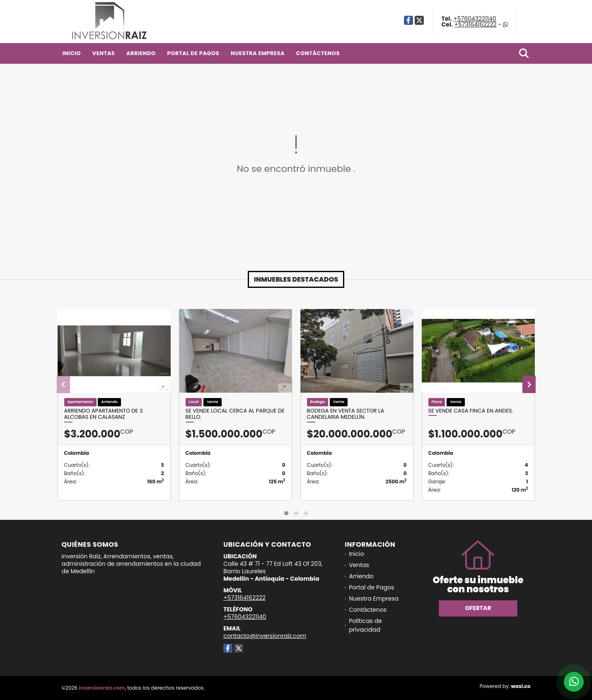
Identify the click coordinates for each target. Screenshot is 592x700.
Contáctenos (318, 53)
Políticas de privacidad (365, 625)
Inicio (72, 53)
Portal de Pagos (193, 53)
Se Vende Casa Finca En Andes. (471, 411)
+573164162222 (476, 24)
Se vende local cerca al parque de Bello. (235, 414)
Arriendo (141, 53)
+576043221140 (475, 19)
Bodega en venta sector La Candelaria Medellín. (346, 414)
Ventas (104, 53)
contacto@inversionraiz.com (265, 636)
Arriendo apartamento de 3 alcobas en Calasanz (104, 414)
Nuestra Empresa (258, 53)
